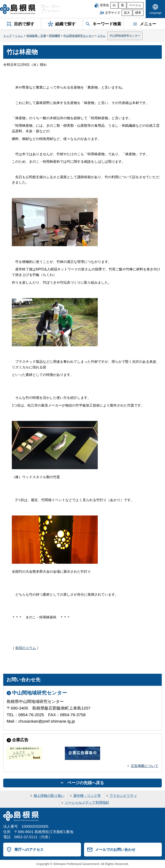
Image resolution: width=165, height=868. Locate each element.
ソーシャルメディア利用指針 (87, 802)
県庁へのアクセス (29, 850)
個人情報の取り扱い (49, 796)
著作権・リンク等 (87, 796)
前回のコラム (26, 648)
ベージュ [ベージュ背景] (135, 5)
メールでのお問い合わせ (115, 850)
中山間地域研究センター (79, 36)
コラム (101, 36)
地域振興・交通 (36, 36)
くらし (19, 36)
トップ (7, 36)
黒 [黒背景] (122, 5)
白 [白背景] (114, 5)
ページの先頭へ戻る (86, 783)
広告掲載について (145, 766)
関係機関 (55, 36)
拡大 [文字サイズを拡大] (127, 13)
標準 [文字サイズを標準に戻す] (138, 13)
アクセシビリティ (123, 796)
